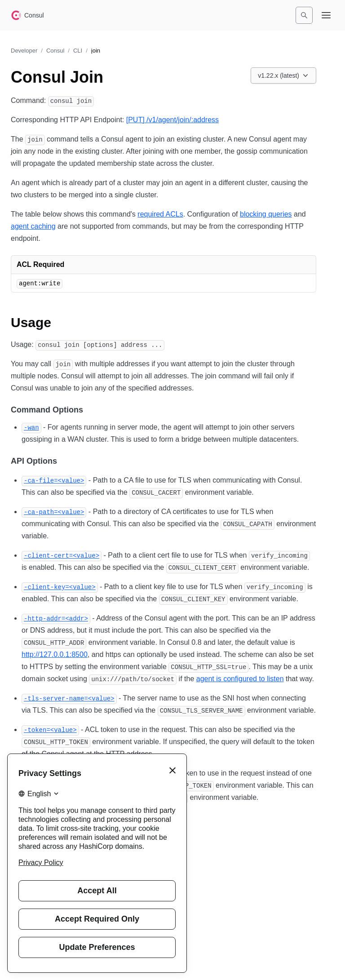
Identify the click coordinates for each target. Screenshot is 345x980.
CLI (78, 51)
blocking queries (266, 214)
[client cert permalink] (62, 555)
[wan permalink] (31, 427)
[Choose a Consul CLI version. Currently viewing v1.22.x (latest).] (283, 75)
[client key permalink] (60, 587)
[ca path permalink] (54, 512)
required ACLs (160, 214)
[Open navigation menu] (326, 15)
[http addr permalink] (56, 618)
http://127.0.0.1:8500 (55, 654)
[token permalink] (50, 729)
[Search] (304, 15)
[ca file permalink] (54, 480)
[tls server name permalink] (69, 698)
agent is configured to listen (240, 679)
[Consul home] (27, 15)
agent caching (33, 226)
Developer (24, 51)
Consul (55, 51)
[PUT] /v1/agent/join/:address (172, 120)
